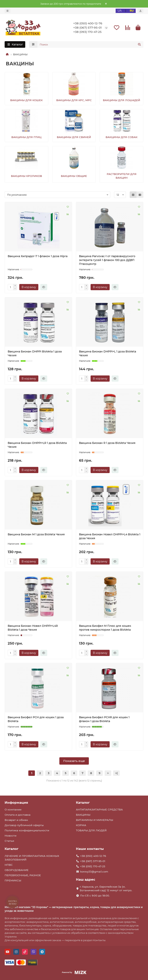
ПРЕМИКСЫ (13, 881)
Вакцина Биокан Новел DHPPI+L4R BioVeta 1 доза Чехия (33, 628)
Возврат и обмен (16, 820)
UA (120, 11)
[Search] (90, 45)
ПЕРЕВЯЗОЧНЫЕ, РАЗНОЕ (23, 875)
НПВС (9, 865)
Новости (11, 836)
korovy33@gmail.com (94, 872)
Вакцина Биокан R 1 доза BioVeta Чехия (107, 444)
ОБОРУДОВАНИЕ (17, 870)
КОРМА (81, 825)
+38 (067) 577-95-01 (87, 28)
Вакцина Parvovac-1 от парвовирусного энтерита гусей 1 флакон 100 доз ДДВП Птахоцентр (107, 261)
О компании (13, 810)
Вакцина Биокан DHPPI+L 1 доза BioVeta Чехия (108, 354)
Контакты (99, 940)
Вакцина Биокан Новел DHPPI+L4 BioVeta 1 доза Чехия (110, 537)
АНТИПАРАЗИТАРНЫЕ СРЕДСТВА (99, 810)
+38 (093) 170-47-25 (87, 32)
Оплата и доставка (18, 815)
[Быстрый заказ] (44, 288)
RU (132, 11)
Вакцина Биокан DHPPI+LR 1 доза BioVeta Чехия (37, 445)
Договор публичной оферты (24, 825)
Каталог (83, 803)
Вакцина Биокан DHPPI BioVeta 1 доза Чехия (35, 354)
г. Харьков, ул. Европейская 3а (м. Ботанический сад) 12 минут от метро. (106, 889)
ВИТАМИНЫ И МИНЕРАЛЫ (95, 820)
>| (116, 774)
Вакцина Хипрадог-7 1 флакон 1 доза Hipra (38, 257)
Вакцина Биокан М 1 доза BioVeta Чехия (36, 535)
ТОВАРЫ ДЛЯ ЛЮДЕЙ (91, 831)
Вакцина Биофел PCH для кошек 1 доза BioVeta (36, 720)
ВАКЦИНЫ (83, 815)
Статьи (9, 841)
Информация (16, 803)
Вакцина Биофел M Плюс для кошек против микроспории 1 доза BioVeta (105, 628)
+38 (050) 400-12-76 (88, 24)
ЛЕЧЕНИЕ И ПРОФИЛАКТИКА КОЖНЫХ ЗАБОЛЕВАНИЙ (32, 858)
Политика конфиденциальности (27, 831)
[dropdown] (8, 11)
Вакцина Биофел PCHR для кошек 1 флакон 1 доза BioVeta (104, 720)
